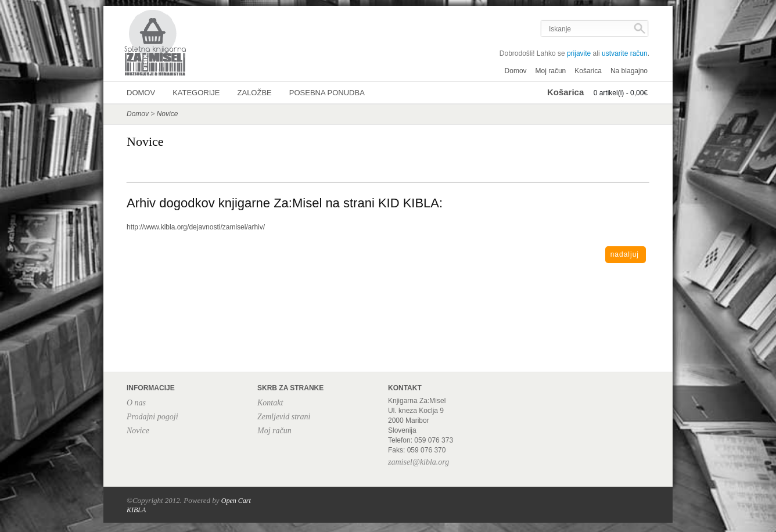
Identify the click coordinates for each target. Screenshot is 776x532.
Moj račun (551, 71)
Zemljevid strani (284, 417)
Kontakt (270, 403)
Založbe (255, 93)
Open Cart (236, 501)
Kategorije (196, 93)
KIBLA (136, 510)
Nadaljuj (625, 254)
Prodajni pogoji (152, 417)
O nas (136, 403)
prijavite (579, 53)
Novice (168, 114)
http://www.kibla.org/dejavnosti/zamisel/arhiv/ (196, 227)
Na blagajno (629, 71)
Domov (516, 71)
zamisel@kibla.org (418, 462)
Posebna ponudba (327, 93)
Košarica (588, 71)
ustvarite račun (625, 53)
